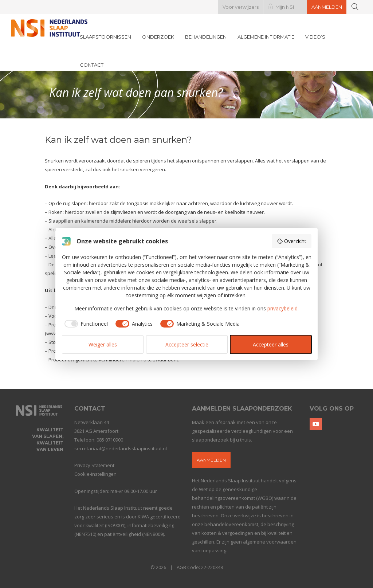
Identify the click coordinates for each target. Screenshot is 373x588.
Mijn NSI (285, 7)
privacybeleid (282, 308)
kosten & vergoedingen (227, 533)
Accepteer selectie (187, 344)
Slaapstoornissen (105, 37)
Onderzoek (158, 37)
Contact (92, 65)
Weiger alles (103, 344)
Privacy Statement (94, 465)
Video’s (315, 37)
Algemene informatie (266, 37)
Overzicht (292, 241)
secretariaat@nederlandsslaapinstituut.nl (121, 448)
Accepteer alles (271, 344)
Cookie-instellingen (95, 474)
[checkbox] (85, 324)
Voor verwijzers (241, 7)
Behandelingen (206, 37)
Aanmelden (327, 7)
